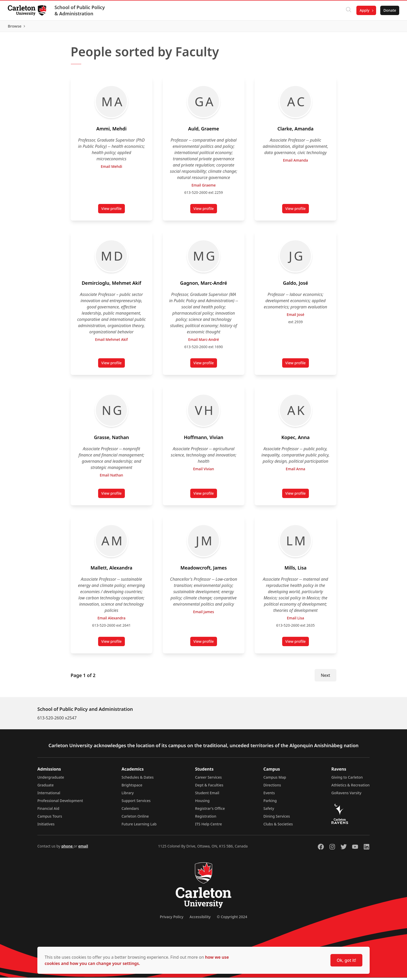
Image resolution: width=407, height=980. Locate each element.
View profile (113, 212)
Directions (272, 787)
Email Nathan (111, 477)
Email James (203, 614)
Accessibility (200, 919)
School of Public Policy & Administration (80, 10)
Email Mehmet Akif (111, 342)
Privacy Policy (172, 919)
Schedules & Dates (138, 780)
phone (67, 848)
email (83, 848)
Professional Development (60, 803)
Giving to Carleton (347, 780)
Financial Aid (48, 811)
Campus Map (275, 780)
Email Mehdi (111, 169)
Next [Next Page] (325, 678)
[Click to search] (348, 10)
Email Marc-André (203, 342)
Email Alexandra (111, 620)
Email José (296, 317)
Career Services (209, 780)
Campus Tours (50, 819)
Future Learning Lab (139, 826)
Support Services (136, 803)
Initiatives (46, 826)
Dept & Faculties (209, 787)
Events (269, 795)
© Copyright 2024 (232, 919)
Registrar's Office (210, 811)
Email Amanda (296, 163)
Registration (206, 819)
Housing (202, 803)
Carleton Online (135, 819)
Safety (269, 811)
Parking (270, 803)
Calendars (130, 811)
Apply (364, 10)
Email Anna (296, 471)
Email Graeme (203, 187)
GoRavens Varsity (347, 795)
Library (128, 795)
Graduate (46, 787)
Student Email (207, 795)
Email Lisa (295, 620)
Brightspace (132, 787)
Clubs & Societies (278, 826)
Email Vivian (204, 471)
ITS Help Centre (209, 826)
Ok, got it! (346, 960)
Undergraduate (51, 780)
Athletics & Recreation (351, 787)
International (49, 795)
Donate (389, 10)
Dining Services (277, 819)
